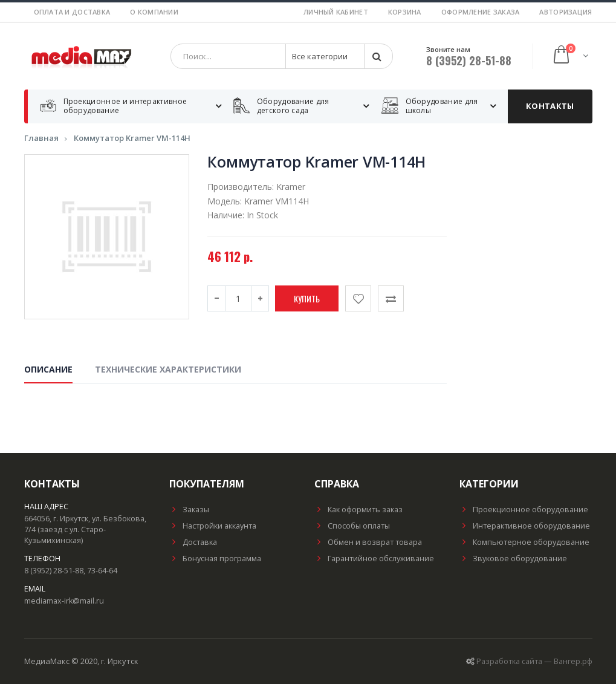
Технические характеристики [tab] (168, 370)
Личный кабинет (336, 12)
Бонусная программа (215, 559)
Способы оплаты (352, 526)
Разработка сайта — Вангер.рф (534, 661)
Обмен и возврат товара (368, 542)
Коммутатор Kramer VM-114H (132, 138)
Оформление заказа (481, 12)
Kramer (291, 187)
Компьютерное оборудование (524, 542)
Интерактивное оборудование (525, 526)
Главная (41, 138)
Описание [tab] (48, 370)
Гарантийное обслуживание (374, 559)
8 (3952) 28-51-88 (469, 60)
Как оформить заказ (358, 510)
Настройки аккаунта (213, 526)
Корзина (405, 12)
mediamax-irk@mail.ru (64, 601)
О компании (154, 12)
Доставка (193, 542)
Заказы (189, 510)
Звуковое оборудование (513, 559)
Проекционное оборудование (524, 510)
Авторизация (566, 12)
